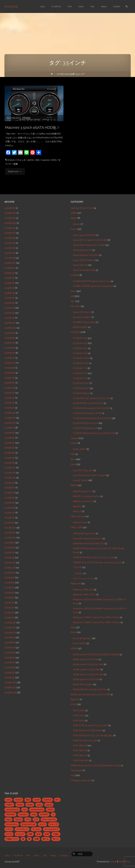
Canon (74, 229)
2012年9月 (10, 543)
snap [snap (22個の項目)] (34, 814)
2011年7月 (9, 588)
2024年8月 (10, 208)
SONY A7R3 (79, 716)
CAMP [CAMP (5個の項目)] (37, 800)
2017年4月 (10, 303)
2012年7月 (10, 553)
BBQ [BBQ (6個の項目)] (28, 800)
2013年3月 (10, 513)
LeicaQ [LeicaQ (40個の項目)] (49, 805)
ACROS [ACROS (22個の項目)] (18, 800)
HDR (73, 454)
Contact (65, 855)
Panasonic (76, 584)
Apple (28, 118)
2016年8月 (10, 338)
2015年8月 (10, 373)
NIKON (74, 485)
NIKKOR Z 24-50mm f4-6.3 (86, 496)
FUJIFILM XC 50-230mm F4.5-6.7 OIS (91, 398)
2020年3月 (10, 248)
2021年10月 (10, 233)
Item (73, 459)
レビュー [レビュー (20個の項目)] (20, 834)
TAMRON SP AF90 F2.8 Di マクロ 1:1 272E (93, 557)
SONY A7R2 (79, 711)
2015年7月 (10, 378)
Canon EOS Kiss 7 (82, 312)
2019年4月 (10, 273)
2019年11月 (10, 268)
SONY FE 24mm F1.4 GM (85, 741)
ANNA (74, 213)
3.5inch (11, 160)
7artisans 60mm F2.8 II (82, 208)
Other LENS (76, 527)
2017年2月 (10, 313)
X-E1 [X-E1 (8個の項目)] (28, 819)
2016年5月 (10, 353)
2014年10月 (10, 423)
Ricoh (73, 632)
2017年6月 (10, 298)
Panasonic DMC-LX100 (84, 595)
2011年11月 (10, 568)
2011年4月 (9, 603)
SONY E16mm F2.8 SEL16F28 (87, 730)
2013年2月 (10, 518)
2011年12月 (10, 563)
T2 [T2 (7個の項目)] (53, 814)
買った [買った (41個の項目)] (56, 839)
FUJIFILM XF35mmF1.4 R (85, 428)
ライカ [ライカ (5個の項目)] (9, 834)
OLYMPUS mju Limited (84, 322)
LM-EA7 (79, 573)
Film (73, 301)
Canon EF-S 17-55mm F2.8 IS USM (90, 240)
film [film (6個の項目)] (57, 800)
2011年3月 (9, 608)
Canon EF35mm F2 (82, 250)
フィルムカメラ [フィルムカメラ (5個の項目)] (51, 829)
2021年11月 (10, 228)
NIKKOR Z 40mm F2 (83, 501)
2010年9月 (10, 638)
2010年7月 (10, 648)
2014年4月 (10, 448)
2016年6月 (10, 348)
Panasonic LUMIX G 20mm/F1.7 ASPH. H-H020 (96, 622)
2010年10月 (10, 633)
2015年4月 (10, 393)
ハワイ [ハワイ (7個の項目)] (9, 829)
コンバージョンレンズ (84, 579)
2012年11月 (10, 533)
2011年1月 (9, 618)
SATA (55, 160)
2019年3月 (10, 278)
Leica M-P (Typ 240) (83, 470)
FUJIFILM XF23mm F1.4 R (85, 423)
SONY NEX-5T (80, 755)
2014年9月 (10, 428)
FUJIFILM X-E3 (80, 348)
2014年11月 (10, 418)
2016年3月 (10, 358)
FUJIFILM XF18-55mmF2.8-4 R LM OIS (92, 418)
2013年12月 (10, 468)
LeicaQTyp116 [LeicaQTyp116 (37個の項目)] (12, 810)
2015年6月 (10, 383)
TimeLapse (76, 770)
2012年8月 (10, 548)
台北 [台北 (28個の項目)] (39, 834)
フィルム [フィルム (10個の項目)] (36, 829)
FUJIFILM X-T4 (80, 378)
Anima (113, 862)
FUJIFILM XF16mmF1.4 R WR (87, 413)
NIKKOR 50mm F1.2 (83, 491)
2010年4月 (10, 663)
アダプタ (77, 567)
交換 (16, 164)
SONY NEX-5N (80, 746)
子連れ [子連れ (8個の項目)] (56, 834)
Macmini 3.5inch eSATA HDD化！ (34, 128)
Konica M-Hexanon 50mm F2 (87, 539)
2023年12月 (10, 213)
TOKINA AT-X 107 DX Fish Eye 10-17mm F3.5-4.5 (97, 563)
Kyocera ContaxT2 (82, 317)
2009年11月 (10, 688)
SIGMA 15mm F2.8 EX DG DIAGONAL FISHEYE (96, 655)
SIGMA (74, 648)
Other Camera (78, 516)
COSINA (75, 275)
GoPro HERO (79, 449)
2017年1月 (9, 318)
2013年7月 (10, 493)
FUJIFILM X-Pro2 (81, 358)
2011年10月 (10, 573)
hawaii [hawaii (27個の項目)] (20, 805)
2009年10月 (10, 693)
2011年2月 (9, 613)
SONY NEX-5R (80, 750)
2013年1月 (9, 523)
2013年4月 (10, 508)
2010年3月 (10, 668)
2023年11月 (10, 218)
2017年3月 (10, 308)
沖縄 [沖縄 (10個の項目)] (37, 839)
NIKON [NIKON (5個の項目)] (50, 810)
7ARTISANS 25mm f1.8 (84, 534)
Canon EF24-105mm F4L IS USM (89, 245)
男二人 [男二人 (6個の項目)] (46, 839)
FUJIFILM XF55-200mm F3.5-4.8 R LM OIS (94, 433)
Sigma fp (75, 699)
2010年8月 (10, 643)
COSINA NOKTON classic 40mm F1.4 (92, 281)
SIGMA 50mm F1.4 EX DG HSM (88, 675)
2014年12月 (10, 413)
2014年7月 (10, 438)
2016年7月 (10, 343)
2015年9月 (10, 368)
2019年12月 (10, 263)
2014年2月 (10, 458)
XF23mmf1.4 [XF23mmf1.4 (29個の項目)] (12, 824)
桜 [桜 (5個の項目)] (29, 839)
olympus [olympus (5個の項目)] (23, 814)
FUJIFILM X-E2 (80, 343)
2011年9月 (9, 578)
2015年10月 (10, 363)
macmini (46, 160)
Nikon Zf (77, 511)
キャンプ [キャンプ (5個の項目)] (54, 824)
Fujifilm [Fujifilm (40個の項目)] (9, 805)
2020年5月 (10, 238)
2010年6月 (10, 653)
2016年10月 (10, 328)
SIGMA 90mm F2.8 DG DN (86, 679)
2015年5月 (10, 388)
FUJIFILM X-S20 (81, 363)
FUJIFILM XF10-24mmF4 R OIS (88, 403)
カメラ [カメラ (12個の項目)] (42, 824)
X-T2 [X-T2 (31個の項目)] (36, 819)
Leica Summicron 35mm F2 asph (89, 475)
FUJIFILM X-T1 (80, 368)
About (54, 855)
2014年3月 (10, 453)
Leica (73, 464)
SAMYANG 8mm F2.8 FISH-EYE (88, 544)
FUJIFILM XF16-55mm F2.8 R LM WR (91, 408)
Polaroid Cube (80, 522)
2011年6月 (9, 593)
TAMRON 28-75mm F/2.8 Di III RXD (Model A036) (95, 766)
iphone (76, 224)
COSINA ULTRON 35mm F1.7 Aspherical (93, 286)
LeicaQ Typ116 (80, 480)
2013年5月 (10, 503)
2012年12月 (10, 528)
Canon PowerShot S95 (84, 270)
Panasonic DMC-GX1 (83, 590)
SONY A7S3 (79, 721)
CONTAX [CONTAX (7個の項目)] (47, 800)
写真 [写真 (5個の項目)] (30, 834)
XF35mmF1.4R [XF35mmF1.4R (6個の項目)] (28, 824)
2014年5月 (10, 443)
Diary (73, 291)
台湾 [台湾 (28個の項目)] (47, 834)
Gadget (74, 438)
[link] (126, 7)
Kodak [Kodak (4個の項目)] (30, 805)
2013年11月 (10, 473)
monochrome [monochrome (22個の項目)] (37, 810)
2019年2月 (10, 283)
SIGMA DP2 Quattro (83, 684)
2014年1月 (9, 463)
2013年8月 (10, 488)
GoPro (74, 443)
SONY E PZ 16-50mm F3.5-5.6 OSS (90, 725)
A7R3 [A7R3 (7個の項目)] (8, 800)
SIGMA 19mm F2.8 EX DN (85, 659)
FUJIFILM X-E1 (80, 338)
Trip (73, 775)
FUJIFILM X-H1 (80, 353)
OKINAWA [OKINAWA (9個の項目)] (10, 814)
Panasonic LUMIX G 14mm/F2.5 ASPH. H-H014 (96, 617)
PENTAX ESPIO (80, 327)
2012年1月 (9, 558)
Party (73, 627)
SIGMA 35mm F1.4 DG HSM (86, 670)
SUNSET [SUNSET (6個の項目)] (44, 814)
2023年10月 (10, 223)
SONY (74, 704)
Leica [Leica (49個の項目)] (39, 805)
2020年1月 (10, 258)
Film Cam (75, 306)
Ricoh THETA (79, 643)
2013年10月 (10, 478)
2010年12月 (10, 623)
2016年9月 (10, 333)
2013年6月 (10, 498)
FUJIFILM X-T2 (80, 373)
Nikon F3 (77, 506)
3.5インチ (21, 160)
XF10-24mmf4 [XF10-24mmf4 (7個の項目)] (49, 819)
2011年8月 (9, 583)
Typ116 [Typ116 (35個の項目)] (18, 819)
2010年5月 (10, 658)
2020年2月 (10, 253)
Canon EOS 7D (80, 265)
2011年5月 (9, 598)
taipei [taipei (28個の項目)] (8, 819)
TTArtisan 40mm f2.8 (81, 780)
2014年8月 (10, 433)
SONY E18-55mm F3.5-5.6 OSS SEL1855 (93, 736)
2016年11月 (10, 323)
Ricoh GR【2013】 (82, 638)
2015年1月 (9, 408)
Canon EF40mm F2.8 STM (86, 255)
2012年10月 (10, 538)
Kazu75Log (11, 6)
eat (72, 296)
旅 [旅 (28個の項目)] (23, 839)
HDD (38, 160)
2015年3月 (10, 398)
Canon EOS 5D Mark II (84, 260)
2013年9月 (10, 483)
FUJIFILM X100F (81, 383)
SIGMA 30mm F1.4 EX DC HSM (88, 664)
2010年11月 (10, 628)
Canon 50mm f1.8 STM (84, 235)
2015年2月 (10, 403)
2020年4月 (10, 243)
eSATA (31, 160)
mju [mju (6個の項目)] (25, 810)
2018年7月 (10, 293)
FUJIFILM (75, 332)
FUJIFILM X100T (81, 388)
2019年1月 (9, 288)
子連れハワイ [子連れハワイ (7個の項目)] (12, 839)
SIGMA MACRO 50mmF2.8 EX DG (90, 689)
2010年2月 (10, 673)
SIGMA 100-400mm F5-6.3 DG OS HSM (90, 695)
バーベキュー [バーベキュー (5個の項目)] (22, 829)
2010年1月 (9, 678)
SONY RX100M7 (81, 761)
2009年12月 (10, 682)
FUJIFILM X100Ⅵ (81, 393)
